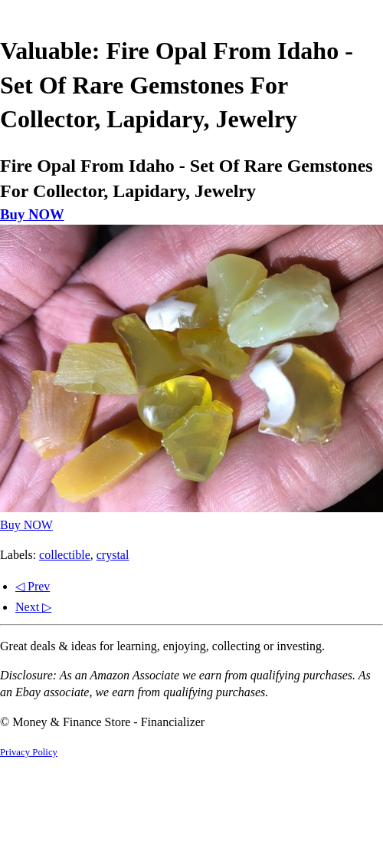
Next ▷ (33, 607)
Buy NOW (32, 214)
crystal (113, 555)
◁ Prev (33, 586)
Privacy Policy (29, 752)
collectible (65, 555)
